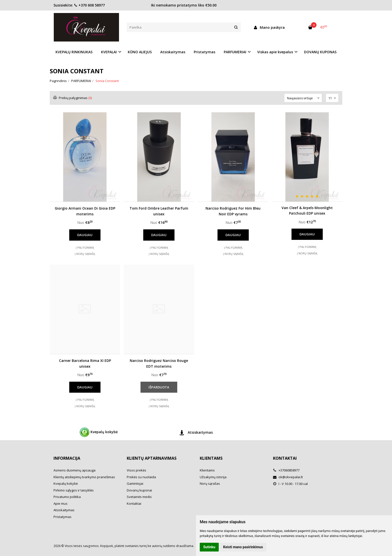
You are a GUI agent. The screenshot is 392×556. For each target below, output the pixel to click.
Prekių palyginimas (73, 98)
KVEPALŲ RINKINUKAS (74, 52)
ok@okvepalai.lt (288, 477)
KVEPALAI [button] (109, 52)
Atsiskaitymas (173, 52)
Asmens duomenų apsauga (74, 470)
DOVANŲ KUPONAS (320, 52)
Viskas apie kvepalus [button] (275, 52)
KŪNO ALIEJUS (140, 52)
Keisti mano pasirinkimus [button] (243, 547)
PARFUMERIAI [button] (235, 52)
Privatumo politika (67, 497)
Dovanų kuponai (139, 490)
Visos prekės (136, 470)
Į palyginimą (85, 247)
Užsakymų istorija (213, 477)
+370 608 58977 (89, 5)
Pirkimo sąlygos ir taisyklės (74, 490)
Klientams (211, 458)
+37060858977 (286, 470)
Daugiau (85, 235)
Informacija (67, 458)
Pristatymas (204, 52)
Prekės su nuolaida (141, 477)
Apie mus (60, 503)
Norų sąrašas (210, 483)
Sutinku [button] (209, 547)
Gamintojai (135, 483)
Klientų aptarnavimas (152, 458)
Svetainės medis (139, 497)
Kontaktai (134, 503)
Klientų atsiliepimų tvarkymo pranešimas (84, 477)
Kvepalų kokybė (99, 432)
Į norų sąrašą (85, 254)
